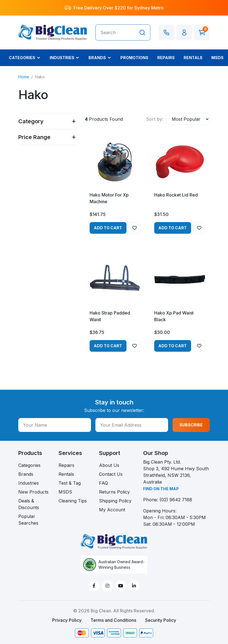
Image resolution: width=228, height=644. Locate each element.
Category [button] (31, 121)
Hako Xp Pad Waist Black (174, 316)
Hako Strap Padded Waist (110, 316)
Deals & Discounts (29, 504)
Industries (29, 483)
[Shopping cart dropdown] (202, 32)
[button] (184, 32)
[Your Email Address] (132, 425)
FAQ (103, 483)
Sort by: (155, 119)
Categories (29, 465)
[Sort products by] (188, 119)
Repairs (66, 465)
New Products (33, 492)
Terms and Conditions (113, 620)
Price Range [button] (34, 137)
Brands (26, 474)
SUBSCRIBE (191, 425)
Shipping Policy (115, 501)
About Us (109, 465)
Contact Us (111, 474)
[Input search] (115, 32)
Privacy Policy (67, 620)
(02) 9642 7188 (176, 500)
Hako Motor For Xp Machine (109, 198)
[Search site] (142, 32)
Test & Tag (70, 483)
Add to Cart (108, 228)
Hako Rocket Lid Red (176, 195)
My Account (112, 510)
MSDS (65, 492)
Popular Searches (28, 520)
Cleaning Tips (73, 501)
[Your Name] (55, 425)
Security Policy (161, 620)
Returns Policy (114, 492)
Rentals (66, 474)
